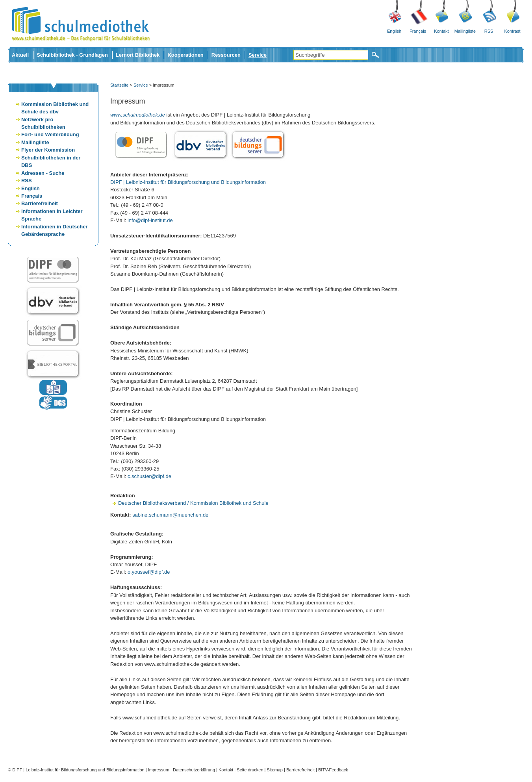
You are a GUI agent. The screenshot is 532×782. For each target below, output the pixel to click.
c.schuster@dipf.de (149, 476)
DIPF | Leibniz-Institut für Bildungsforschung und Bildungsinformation (188, 182)
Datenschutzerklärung (194, 770)
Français (418, 31)
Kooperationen (185, 55)
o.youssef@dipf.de (149, 572)
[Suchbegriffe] (331, 55)
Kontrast (513, 31)
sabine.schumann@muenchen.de (170, 515)
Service (258, 55)
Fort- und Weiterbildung (50, 134)
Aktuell (20, 55)
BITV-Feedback (333, 770)
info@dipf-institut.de (150, 220)
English (394, 31)
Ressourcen (226, 55)
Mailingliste (465, 31)
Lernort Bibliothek (138, 55)
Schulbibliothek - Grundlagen (72, 55)
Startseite (119, 85)
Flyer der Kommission (48, 150)
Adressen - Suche (43, 173)
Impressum (159, 770)
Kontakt (441, 31)
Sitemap (275, 770)
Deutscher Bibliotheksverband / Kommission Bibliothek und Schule (193, 503)
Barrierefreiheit (40, 203)
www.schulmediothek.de (138, 115)
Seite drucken (250, 770)
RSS (489, 31)
